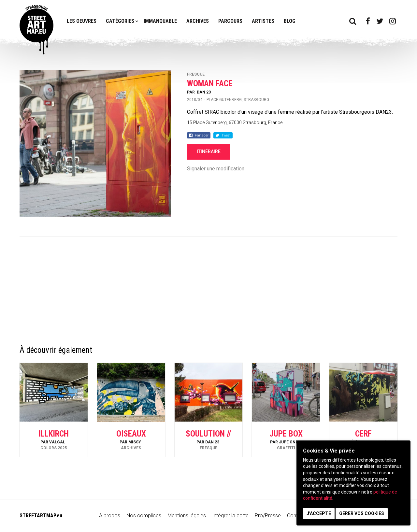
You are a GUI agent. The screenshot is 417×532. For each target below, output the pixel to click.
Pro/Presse (268, 516)
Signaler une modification (216, 169)
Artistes (263, 21)
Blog (290, 21)
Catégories (120, 21)
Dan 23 (204, 92)
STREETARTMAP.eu (41, 516)
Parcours (230, 21)
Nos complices (144, 516)
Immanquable (160, 21)
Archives (198, 21)
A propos (110, 516)
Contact (296, 516)
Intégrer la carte (230, 516)
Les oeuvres (82, 21)
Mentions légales (187, 516)
